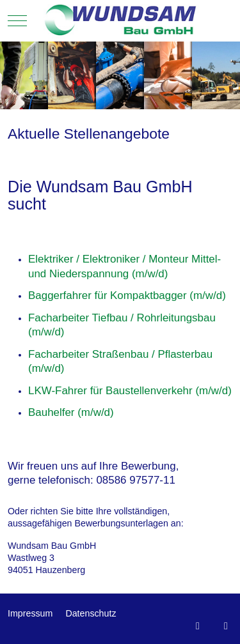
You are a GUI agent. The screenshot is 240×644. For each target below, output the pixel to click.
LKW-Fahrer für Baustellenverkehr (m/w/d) (130, 391)
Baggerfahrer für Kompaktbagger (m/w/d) (127, 295)
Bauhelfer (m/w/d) (71, 412)
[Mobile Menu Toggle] (17, 20)
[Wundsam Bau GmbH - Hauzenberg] (120, 21)
